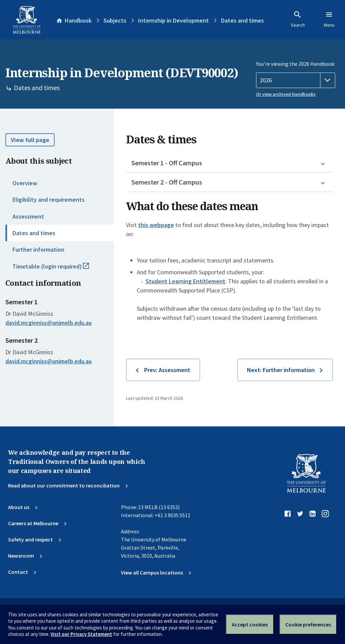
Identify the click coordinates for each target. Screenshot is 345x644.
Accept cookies (250, 624)
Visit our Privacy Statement (81, 634)
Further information (38, 249)
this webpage (156, 225)
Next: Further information (281, 370)
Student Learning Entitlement (185, 281)
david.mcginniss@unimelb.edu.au (49, 323)
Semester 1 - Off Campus (167, 163)
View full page (30, 140)
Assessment (28, 216)
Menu (329, 19)
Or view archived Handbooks (286, 94)
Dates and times (34, 233)
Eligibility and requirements (49, 200)
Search (298, 19)
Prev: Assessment (167, 370)
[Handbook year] (296, 80)
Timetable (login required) (58, 269)
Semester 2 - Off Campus (167, 182)
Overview (25, 183)
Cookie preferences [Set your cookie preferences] (308, 624)
